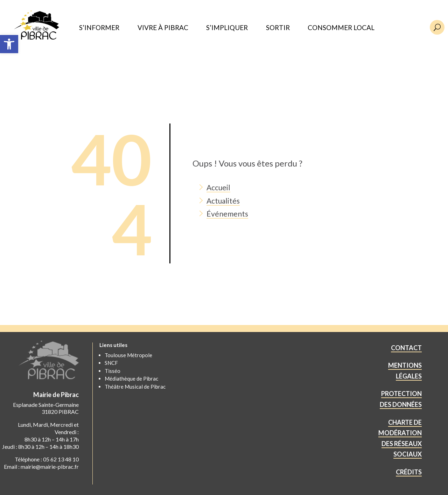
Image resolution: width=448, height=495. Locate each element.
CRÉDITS (409, 472)
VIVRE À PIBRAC (163, 28)
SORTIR (278, 28)
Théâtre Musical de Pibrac (135, 387)
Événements (227, 214)
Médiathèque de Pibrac (131, 379)
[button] (9, 44)
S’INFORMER (99, 28)
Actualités (223, 201)
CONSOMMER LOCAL (341, 28)
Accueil (218, 187)
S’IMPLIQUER (227, 28)
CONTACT (406, 348)
